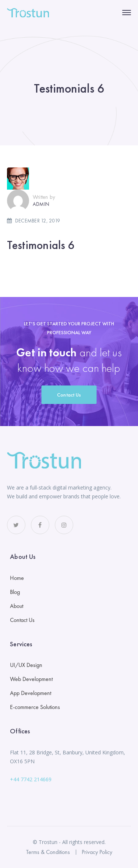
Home (17, 578)
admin (41, 204)
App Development (31, 693)
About (17, 606)
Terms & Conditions (48, 852)
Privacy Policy (97, 852)
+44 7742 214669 (31, 779)
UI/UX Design (26, 665)
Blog (15, 592)
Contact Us (69, 395)
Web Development (31, 679)
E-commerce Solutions (35, 707)
